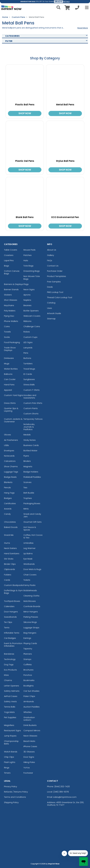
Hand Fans (9, 385)
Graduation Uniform (29, 719)
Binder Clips (10, 564)
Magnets (28, 466)
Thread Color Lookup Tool (60, 297)
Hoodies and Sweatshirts (30, 396)
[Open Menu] (86, 8)
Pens (26, 353)
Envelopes (9, 451)
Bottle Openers (31, 311)
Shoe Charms (11, 466)
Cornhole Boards (32, 606)
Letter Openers (12, 686)
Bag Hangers (30, 633)
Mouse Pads (29, 250)
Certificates (10, 503)
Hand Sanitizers (12, 553)
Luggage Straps (31, 628)
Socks (7, 337)
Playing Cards (30, 643)
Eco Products (10, 670)
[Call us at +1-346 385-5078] (77, 8)
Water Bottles (11, 369)
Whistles (28, 712)
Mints (26, 509)
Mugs (7, 364)
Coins (7, 326)
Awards (8, 509)
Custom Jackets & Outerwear (13, 420)
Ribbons (27, 321)
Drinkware (9, 358)
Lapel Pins (9, 260)
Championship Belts (11, 742)
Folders (8, 575)
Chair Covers (30, 575)
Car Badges (10, 638)
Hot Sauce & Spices (30, 528)
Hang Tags (9, 493)
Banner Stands (11, 289)
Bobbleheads (30, 590)
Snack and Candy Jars (32, 515)
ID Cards (28, 374)
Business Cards (31, 445)
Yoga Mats (9, 712)
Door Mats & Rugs (32, 569)
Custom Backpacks (14, 585)
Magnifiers (9, 725)
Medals (27, 435)
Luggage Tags (11, 472)
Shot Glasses (11, 300)
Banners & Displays (14, 284)
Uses (50, 308)
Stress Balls (29, 385)
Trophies (28, 498)
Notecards (9, 456)
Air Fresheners (11, 440)
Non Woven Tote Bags (32, 278)
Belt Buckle (29, 493)
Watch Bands (11, 752)
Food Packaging (12, 342)
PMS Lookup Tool (55, 292)
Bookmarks (29, 680)
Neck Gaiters (10, 548)
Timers (7, 773)
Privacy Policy (11, 786)
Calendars (9, 606)
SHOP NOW (25, 113)
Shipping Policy (11, 802)
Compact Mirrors (32, 730)
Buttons (27, 358)
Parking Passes (31, 617)
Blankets (8, 482)
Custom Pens (18, 17)
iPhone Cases (30, 746)
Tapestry (28, 649)
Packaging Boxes (32, 503)
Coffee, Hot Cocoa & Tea (33, 536)
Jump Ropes (10, 736)
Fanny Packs (29, 585)
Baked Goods (11, 527)
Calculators (10, 461)
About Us (52, 250)
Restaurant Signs (12, 730)
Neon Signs (29, 289)
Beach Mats (29, 741)
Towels (7, 332)
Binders (27, 461)
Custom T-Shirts (32, 390)
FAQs (50, 260)
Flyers (26, 456)
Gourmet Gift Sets (33, 522)
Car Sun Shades (31, 691)
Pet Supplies (10, 717)
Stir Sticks (9, 559)
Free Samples (54, 282)
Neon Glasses (30, 736)
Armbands (29, 701)
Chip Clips (9, 757)
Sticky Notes (30, 440)
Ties (25, 487)
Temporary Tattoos (33, 419)
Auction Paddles (32, 707)
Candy (7, 514)
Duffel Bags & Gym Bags (13, 592)
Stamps (27, 659)
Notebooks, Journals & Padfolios (29, 427)
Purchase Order (55, 271)
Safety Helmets (12, 691)
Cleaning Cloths (31, 596)
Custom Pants (31, 408)
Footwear (28, 773)
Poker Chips (29, 696)
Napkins (27, 300)
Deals (50, 287)
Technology (10, 659)
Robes (27, 332)
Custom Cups (30, 337)
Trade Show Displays (10, 349)
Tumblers (28, 364)
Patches (28, 255)
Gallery (51, 255)
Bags (7, 266)
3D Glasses (29, 752)
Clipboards (10, 569)
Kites (6, 675)
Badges (8, 498)
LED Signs (28, 342)
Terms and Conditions (15, 797)
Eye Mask (28, 559)
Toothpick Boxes (12, 601)
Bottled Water (30, 451)
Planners (28, 654)
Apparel (8, 390)
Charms (8, 680)
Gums (7, 543)
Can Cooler (10, 379)
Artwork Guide (54, 313)
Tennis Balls (10, 707)
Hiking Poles (29, 762)
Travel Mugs (29, 369)
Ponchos (28, 675)
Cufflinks (28, 664)
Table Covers (11, 250)
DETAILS (67, 2)
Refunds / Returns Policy (16, 792)
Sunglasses (29, 379)
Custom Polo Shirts (33, 403)
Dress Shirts (10, 403)
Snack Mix (9, 535)
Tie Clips (8, 622)
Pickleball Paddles (32, 477)
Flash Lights (10, 762)
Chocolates (10, 522)
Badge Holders (31, 472)
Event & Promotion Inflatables (13, 645)
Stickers (8, 295)
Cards (7, 580)
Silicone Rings (30, 622)
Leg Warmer (29, 548)
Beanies (27, 305)
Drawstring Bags (32, 271)
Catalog (51, 303)
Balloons (8, 374)
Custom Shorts (31, 414)
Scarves (27, 482)
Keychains (9, 305)
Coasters (9, 255)
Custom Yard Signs (14, 395)
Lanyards (28, 348)
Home (5, 17)
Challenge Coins (32, 326)
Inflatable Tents (12, 633)
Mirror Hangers (31, 612)
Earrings (27, 638)
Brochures (28, 670)
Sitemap (51, 319)
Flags (26, 284)
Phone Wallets (11, 321)
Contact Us (53, 266)
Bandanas (9, 654)
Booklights (29, 686)
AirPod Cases (11, 696)
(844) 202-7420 (62, 786)
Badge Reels (10, 477)
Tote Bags (28, 266)
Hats (26, 260)
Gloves (7, 435)
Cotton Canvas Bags (12, 272)
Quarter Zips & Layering (11, 410)
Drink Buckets (30, 725)
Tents (7, 628)
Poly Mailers (10, 311)
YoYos (27, 768)
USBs (6, 445)
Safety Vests (10, 701)
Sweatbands (10, 617)
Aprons (27, 295)
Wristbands (29, 564)
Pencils (7, 487)
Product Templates (57, 276)
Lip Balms (28, 553)
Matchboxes (30, 601)
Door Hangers (11, 612)
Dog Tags (9, 664)
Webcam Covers (32, 316)
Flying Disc (9, 316)
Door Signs (29, 757)
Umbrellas (28, 543)
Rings (7, 768)
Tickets (27, 580)
